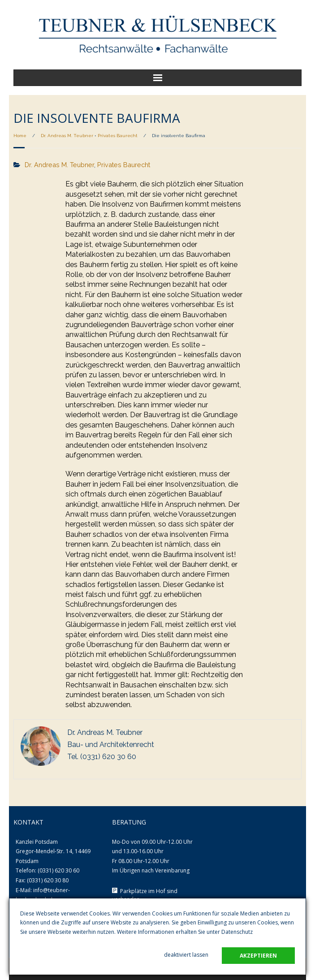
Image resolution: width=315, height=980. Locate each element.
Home (20, 136)
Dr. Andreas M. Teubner (67, 136)
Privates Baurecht (118, 136)
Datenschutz (237, 932)
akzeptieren (258, 956)
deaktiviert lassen (186, 955)
